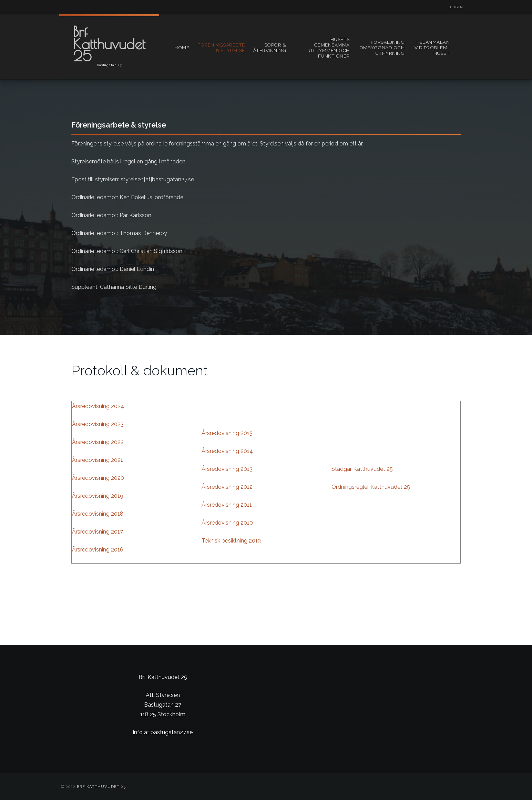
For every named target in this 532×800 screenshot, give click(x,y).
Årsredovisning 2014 (227, 451)
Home (182, 48)
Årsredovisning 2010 (227, 523)
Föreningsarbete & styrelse (221, 48)
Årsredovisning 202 (96, 460)
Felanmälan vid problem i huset (432, 48)
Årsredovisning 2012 (227, 487)
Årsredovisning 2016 (98, 550)
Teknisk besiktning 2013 (231, 541)
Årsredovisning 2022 (98, 442)
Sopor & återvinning (270, 48)
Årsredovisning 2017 (98, 532)
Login (457, 7)
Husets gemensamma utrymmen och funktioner (329, 48)
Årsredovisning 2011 (227, 505)
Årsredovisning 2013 (227, 469)
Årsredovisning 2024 (98, 406)
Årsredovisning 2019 (98, 496)
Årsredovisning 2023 (98, 424)
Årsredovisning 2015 (227, 433)
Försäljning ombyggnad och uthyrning (382, 48)
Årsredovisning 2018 (98, 514)
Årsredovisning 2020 (98, 478)
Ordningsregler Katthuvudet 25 (371, 487)
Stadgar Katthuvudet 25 (362, 469)
